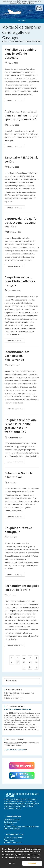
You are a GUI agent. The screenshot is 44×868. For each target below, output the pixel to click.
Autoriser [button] (32, 863)
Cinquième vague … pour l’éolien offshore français (20, 281)
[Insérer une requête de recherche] (22, 681)
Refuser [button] (12, 863)
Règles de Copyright (12, 829)
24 (30, 667)
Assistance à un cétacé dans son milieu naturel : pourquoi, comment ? (21, 115)
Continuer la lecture (16, 101)
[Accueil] (5, 41)
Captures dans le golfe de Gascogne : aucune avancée (20, 222)
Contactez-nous (10, 822)
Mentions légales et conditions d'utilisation (21, 826)
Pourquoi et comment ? (14, 838)
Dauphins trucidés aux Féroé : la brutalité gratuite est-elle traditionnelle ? (21, 426)
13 (36, 663)
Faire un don (9, 840)
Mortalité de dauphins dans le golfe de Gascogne (20, 53)
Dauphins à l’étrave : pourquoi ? (19, 530)
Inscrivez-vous (12, 743)
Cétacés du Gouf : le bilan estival (19, 475)
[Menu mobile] (22, 21)
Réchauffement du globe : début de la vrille (22, 588)
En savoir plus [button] (36, 857)
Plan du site (9, 824)
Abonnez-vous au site (13, 842)
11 (24, 663)
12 (30, 663)
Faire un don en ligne (15, 698)
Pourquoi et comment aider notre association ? (19, 694)
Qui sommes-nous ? (12, 820)
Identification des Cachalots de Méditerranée (17, 356)
